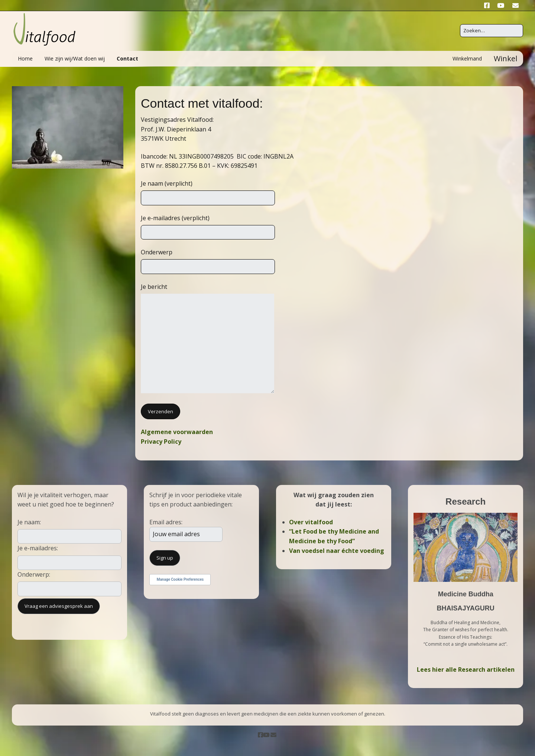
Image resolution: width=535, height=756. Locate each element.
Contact (127, 58)
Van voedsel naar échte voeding (337, 551)
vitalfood (236, 103)
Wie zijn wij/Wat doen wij (75, 58)
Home (25, 58)
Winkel (505, 58)
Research (466, 501)
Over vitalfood (311, 522)
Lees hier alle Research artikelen (466, 669)
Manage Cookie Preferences (180, 579)
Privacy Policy (161, 441)
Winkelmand (467, 58)
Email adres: (166, 522)
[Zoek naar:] (492, 31)
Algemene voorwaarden (177, 432)
